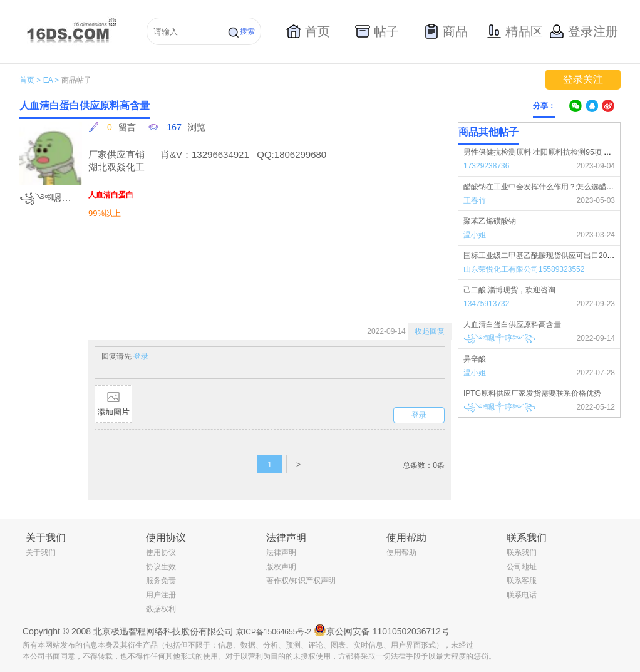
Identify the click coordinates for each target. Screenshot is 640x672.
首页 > (30, 80)
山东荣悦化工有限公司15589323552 (524, 269)
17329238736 (486, 166)
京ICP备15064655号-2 (274, 632)
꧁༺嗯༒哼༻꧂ (500, 338)
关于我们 (41, 552)
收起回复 (430, 331)
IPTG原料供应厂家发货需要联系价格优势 (532, 393)
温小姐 (475, 235)
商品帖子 (76, 80)
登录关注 (583, 79)
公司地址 (522, 567)
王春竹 (475, 200)
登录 (141, 356)
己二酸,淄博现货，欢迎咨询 (509, 290)
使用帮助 (401, 552)
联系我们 (522, 552)
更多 (612, 132)
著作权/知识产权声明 (301, 581)
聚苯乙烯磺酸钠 (490, 221)
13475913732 (486, 304)
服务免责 (161, 581)
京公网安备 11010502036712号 (382, 630)
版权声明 (281, 567)
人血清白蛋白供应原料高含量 (512, 324)
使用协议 (161, 552)
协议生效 (161, 567)
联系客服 (522, 581)
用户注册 (161, 595)
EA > (51, 80)
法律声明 (281, 552)
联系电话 (522, 595)
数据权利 (161, 609)
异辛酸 (475, 359)
